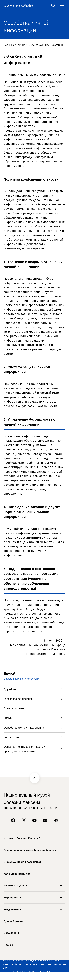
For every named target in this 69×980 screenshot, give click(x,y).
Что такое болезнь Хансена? (22, 844)
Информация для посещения (22, 868)
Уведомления (12, 916)
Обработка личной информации (26, 731)
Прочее (8, 951)
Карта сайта (12, 742)
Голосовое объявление (19, 700)
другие (21, 45)
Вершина (9, 45)
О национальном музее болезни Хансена (30, 856)
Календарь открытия (17, 880)
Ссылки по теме (15, 711)
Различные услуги (15, 892)
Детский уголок (13, 928)
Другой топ (11, 690)
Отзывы (9, 721)
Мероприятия (12, 904)
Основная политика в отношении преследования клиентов (26, 755)
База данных (12, 939)
